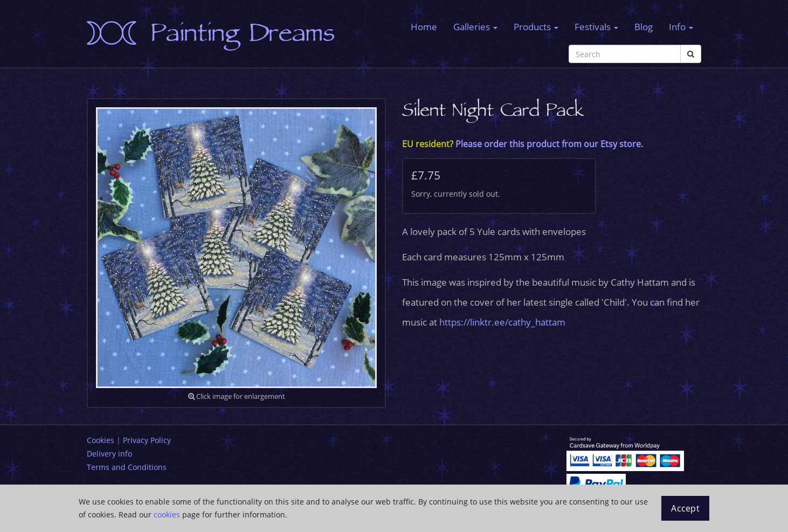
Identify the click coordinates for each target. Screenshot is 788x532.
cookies (167, 514)
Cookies (101, 440)
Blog (644, 27)
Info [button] (681, 27)
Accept (685, 508)
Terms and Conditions (127, 467)
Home (424, 27)
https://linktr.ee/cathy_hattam (502, 322)
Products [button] (536, 27)
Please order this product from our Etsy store (548, 144)
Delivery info (109, 454)
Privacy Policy (147, 440)
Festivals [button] (596, 27)
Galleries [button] (475, 27)
